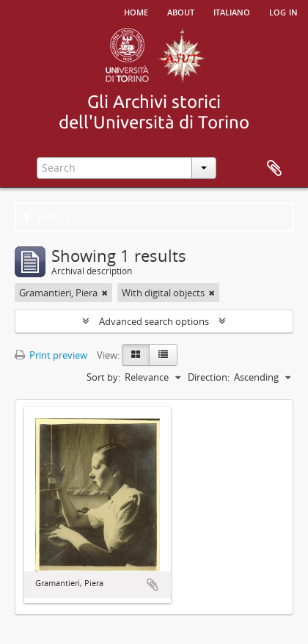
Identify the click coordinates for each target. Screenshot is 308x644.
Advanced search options (154, 321)
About (181, 11)
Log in (283, 11)
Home (136, 11)
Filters (47, 217)
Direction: (209, 377)
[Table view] (163, 355)
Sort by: (103, 377)
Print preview (51, 355)
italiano (232, 11)
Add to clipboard (153, 585)
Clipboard (274, 169)
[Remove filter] (105, 293)
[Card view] (136, 355)
